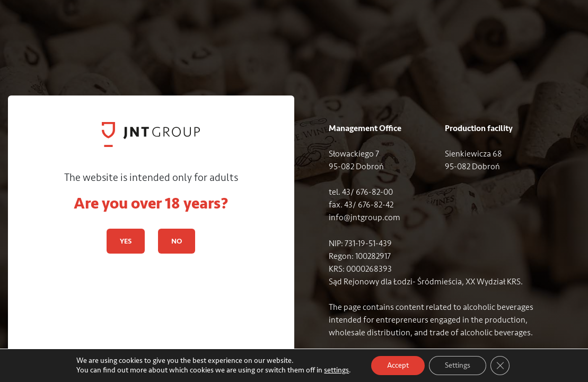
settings (336, 370)
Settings (458, 365)
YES (126, 241)
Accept (398, 365)
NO (177, 241)
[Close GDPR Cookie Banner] (500, 366)
